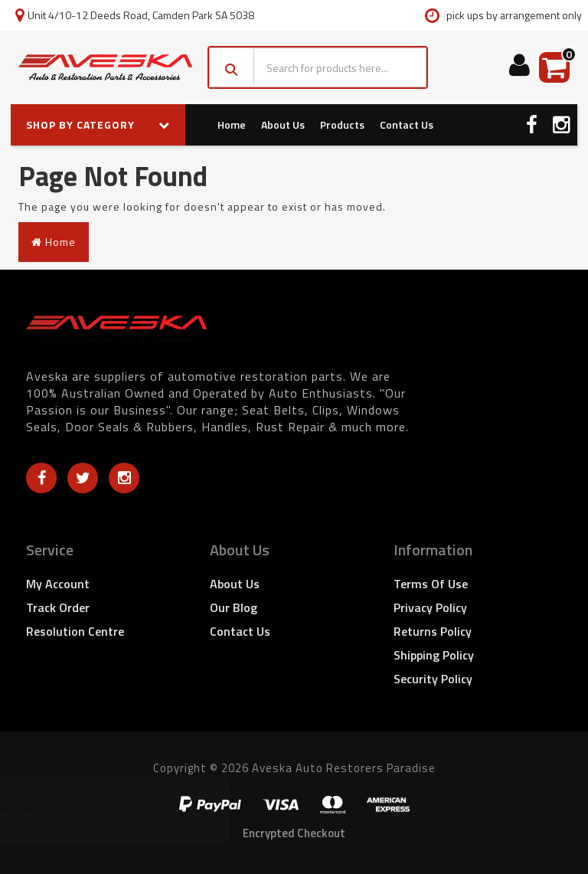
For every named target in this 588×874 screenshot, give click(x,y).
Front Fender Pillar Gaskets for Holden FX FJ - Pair (144, 811)
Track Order (58, 607)
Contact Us (407, 124)
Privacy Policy (430, 607)
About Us (283, 124)
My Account (58, 584)
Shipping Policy (434, 655)
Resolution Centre (75, 631)
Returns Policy (433, 631)
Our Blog (234, 607)
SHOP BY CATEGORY (98, 124)
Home (232, 124)
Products (342, 124)
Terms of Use (431, 584)
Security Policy (433, 679)
